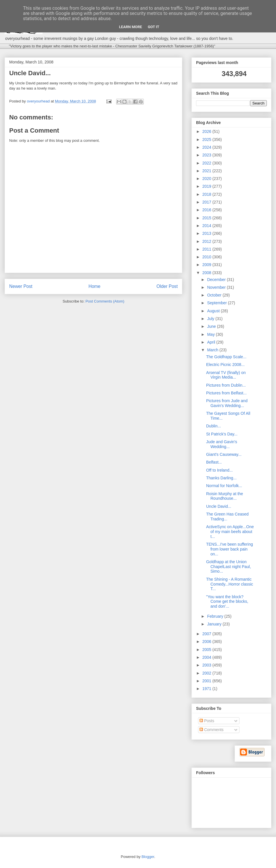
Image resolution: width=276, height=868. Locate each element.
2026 (207, 131)
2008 (207, 273)
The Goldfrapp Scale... (226, 357)
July (211, 319)
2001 (207, 681)
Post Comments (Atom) (105, 301)
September (217, 303)
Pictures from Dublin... (226, 385)
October (215, 295)
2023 (207, 155)
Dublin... (213, 426)
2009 (207, 265)
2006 (207, 642)
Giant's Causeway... (224, 454)
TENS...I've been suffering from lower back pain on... (230, 549)
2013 (207, 233)
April (212, 342)
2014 (207, 226)
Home (95, 286)
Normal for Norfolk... (224, 486)
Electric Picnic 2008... (225, 365)
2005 (207, 650)
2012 (207, 241)
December (217, 280)
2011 (207, 249)
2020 (207, 179)
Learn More (131, 27)
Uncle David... (219, 506)
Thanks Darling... (221, 478)
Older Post (167, 286)
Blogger (148, 857)
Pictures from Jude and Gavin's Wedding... (227, 403)
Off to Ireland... (219, 470)
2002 (207, 673)
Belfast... (214, 462)
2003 (207, 665)
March (213, 350)
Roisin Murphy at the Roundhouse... (225, 496)
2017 (207, 202)
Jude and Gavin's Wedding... (222, 444)
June (212, 326)
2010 (207, 257)
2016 (207, 210)
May (211, 334)
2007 (207, 634)
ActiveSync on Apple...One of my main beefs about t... (230, 532)
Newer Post (21, 286)
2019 (207, 186)
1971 (207, 689)
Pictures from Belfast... (226, 393)
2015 (207, 218)
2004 (207, 657)
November (217, 287)
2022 (207, 163)
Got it (154, 27)
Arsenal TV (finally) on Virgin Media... (226, 375)
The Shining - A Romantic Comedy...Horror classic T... (230, 584)
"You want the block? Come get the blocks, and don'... (227, 602)
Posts (207, 721)
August (214, 311)
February (216, 616)
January (215, 624)
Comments (212, 730)
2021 (207, 171)
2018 (207, 194)
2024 (207, 147)
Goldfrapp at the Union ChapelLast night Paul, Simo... (229, 567)
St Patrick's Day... (222, 434)
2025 (207, 139)
